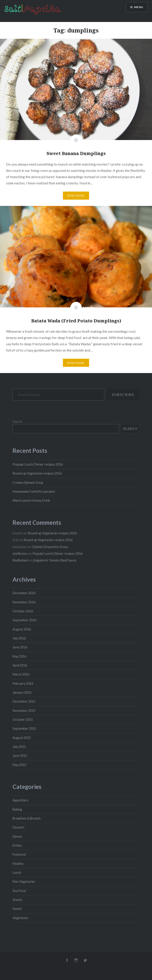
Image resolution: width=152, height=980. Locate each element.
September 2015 (24, 729)
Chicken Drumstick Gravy (50, 547)
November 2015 (24, 711)
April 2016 (20, 665)
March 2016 (21, 674)
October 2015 (23, 720)
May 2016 (19, 656)
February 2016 (23, 683)
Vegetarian (20, 918)
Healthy (18, 864)
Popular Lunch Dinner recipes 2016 (38, 464)
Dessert (18, 827)
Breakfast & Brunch (27, 818)
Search (17, 422)
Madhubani (20, 560)
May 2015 (19, 765)
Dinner (17, 836)
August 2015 (22, 738)
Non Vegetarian (24, 882)
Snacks (17, 900)
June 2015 (20, 756)
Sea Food (19, 891)
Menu (139, 7)
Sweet (17, 909)
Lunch (17, 873)
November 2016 (24, 602)
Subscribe (123, 394)
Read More (76, 195)
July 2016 (19, 638)
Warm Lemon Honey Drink (31, 500)
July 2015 (19, 747)
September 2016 (24, 620)
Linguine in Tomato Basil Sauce (55, 560)
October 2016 (23, 611)
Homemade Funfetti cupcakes (34, 491)
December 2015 (24, 701)
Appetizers (20, 800)
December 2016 (24, 593)
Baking (17, 809)
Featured (19, 854)
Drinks (17, 845)
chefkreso (20, 554)
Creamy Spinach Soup (28, 482)
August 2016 (22, 629)
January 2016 (22, 692)
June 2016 (20, 647)
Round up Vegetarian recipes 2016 (37, 473)
